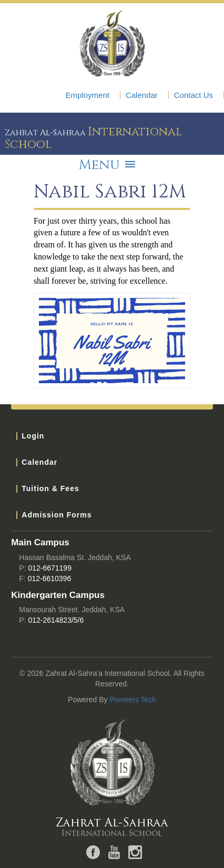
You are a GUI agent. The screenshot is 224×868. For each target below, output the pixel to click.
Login (33, 436)
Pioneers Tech (133, 700)
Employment (88, 95)
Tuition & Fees (50, 488)
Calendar (142, 95)
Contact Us (194, 95)
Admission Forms (57, 515)
